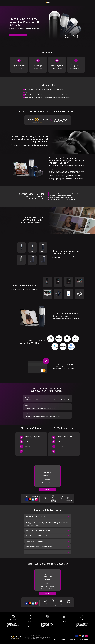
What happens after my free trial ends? (36, 552)
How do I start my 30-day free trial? (35, 517)
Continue (18, 35)
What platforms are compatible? (35, 541)
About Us (56, 640)
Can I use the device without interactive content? (39, 547)
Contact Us (64, 640)
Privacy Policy (73, 640)
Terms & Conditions (83, 640)
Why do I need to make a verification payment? (38, 530)
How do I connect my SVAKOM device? (36, 536)
